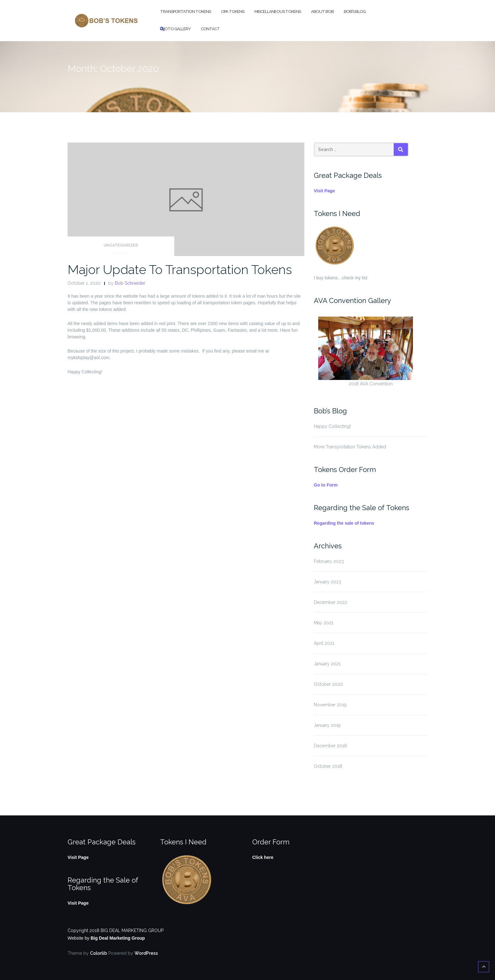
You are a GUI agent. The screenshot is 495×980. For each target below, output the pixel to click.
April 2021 (324, 643)
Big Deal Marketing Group (118, 938)
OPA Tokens (233, 12)
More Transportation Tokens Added (350, 447)
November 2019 (330, 705)
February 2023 (329, 561)
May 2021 (324, 623)
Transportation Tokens (185, 12)
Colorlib (98, 953)
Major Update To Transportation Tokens (180, 269)
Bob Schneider (130, 283)
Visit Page (324, 191)
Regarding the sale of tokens (344, 523)
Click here (263, 857)
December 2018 (330, 746)
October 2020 (328, 684)
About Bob (322, 12)
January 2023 (328, 582)
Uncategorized (121, 245)
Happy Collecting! (332, 426)
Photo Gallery (175, 29)
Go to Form (326, 485)
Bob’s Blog (355, 12)
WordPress (146, 953)
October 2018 (328, 766)
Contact (210, 29)
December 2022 (331, 602)
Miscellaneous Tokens (278, 12)
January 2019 (327, 725)
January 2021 (327, 664)
